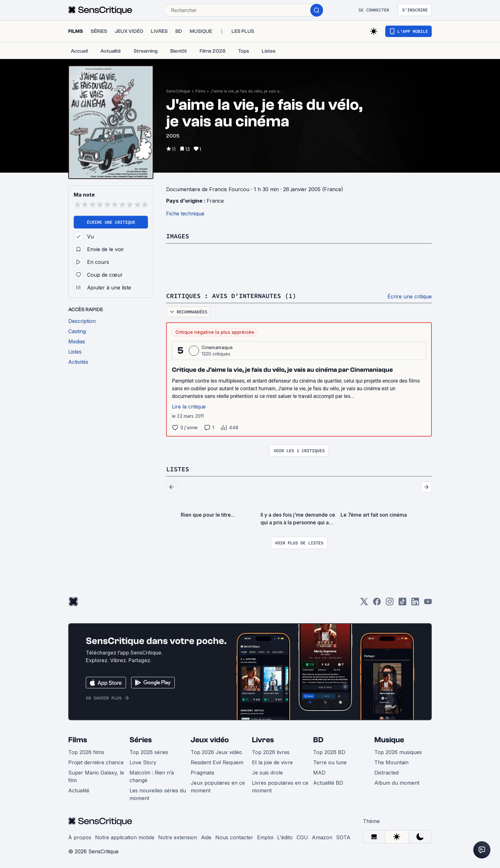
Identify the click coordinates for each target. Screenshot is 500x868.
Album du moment (397, 783)
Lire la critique (189, 407)
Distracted (386, 773)
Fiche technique (185, 213)
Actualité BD (328, 783)
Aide (206, 837)
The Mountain (391, 762)
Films (200, 91)
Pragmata (202, 773)
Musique (389, 740)
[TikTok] (402, 604)
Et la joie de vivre (272, 762)
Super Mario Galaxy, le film (96, 776)
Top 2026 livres (271, 752)
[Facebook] (377, 604)
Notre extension (178, 837)
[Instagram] (390, 604)
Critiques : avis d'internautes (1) (231, 296)
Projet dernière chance (96, 762)
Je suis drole (267, 773)
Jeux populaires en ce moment (218, 787)
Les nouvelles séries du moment (158, 794)
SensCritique (178, 91)
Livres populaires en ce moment (280, 787)
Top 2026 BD (329, 752)
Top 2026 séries (149, 752)
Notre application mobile (125, 837)
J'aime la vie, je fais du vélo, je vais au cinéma (247, 91)
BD (318, 740)
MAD (319, 773)
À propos (80, 837)
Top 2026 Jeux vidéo (216, 752)
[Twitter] (364, 604)
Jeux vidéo (210, 740)
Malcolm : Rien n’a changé (152, 776)
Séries (141, 740)
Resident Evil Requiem (217, 762)
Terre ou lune (330, 762)
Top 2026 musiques (398, 752)
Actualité (79, 790)
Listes (178, 469)
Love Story (143, 762)
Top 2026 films (86, 752)
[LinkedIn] (415, 604)
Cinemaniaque (217, 347)
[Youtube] (428, 604)
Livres (263, 740)
